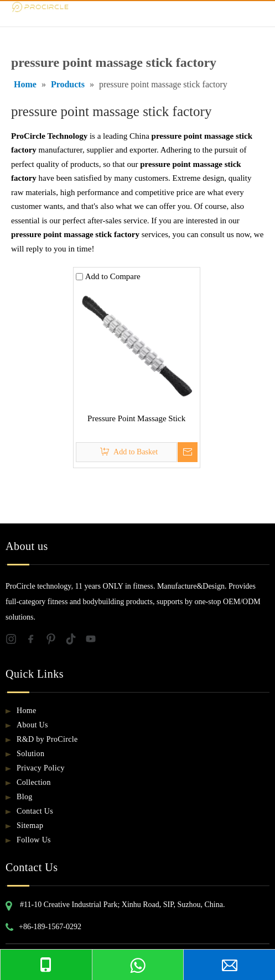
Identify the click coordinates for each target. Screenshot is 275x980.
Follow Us (34, 840)
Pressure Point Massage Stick (136, 418)
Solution (30, 754)
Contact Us (35, 811)
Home (27, 711)
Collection (34, 782)
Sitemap (30, 826)
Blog (25, 797)
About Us (32, 725)
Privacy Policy (41, 768)
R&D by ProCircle (47, 739)
